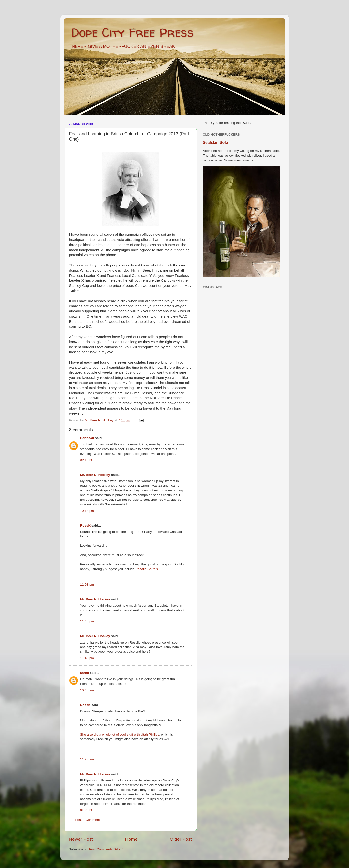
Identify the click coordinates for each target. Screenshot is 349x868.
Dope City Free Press (132, 32)
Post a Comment (88, 820)
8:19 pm (86, 810)
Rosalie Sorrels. (147, 569)
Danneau (87, 438)
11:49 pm (87, 658)
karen (85, 673)
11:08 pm (87, 584)
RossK (85, 525)
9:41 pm (86, 460)
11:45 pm (87, 621)
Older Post (181, 839)
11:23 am (87, 759)
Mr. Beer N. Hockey (95, 475)
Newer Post (81, 839)
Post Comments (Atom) (106, 849)
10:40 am (87, 690)
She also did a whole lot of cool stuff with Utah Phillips (120, 734)
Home (131, 839)
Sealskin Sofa (216, 142)
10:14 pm (87, 511)
